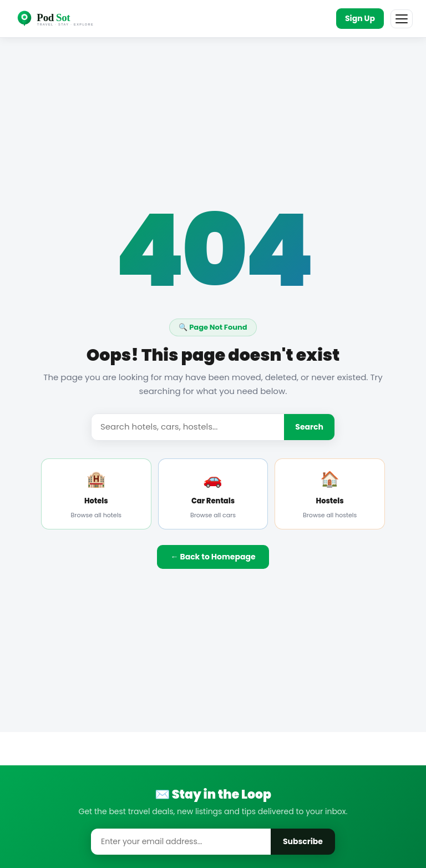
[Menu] (402, 19)
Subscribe (303, 841)
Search (309, 427)
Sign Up (360, 18)
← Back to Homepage (213, 557)
